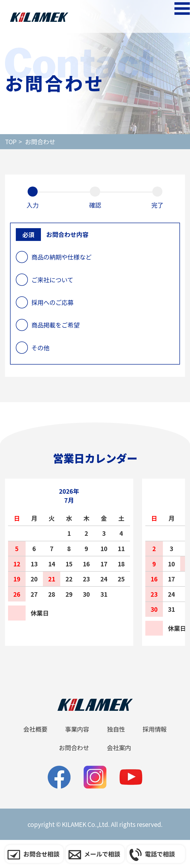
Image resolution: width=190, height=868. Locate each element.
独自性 (116, 729)
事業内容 (77, 729)
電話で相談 (160, 854)
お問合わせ (40, 142)
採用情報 (155, 729)
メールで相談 (102, 854)
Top (11, 142)
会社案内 (119, 748)
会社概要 (35, 729)
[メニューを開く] (175, 16)
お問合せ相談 (41, 854)
